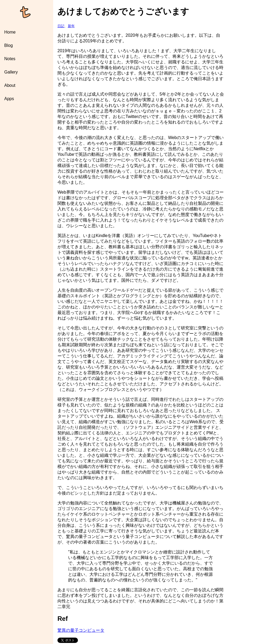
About (10, 85)
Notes (10, 59)
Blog (9, 45)
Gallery (11, 72)
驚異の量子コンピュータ (81, 630)
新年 (71, 26)
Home (10, 32)
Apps (9, 99)
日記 (61, 26)
